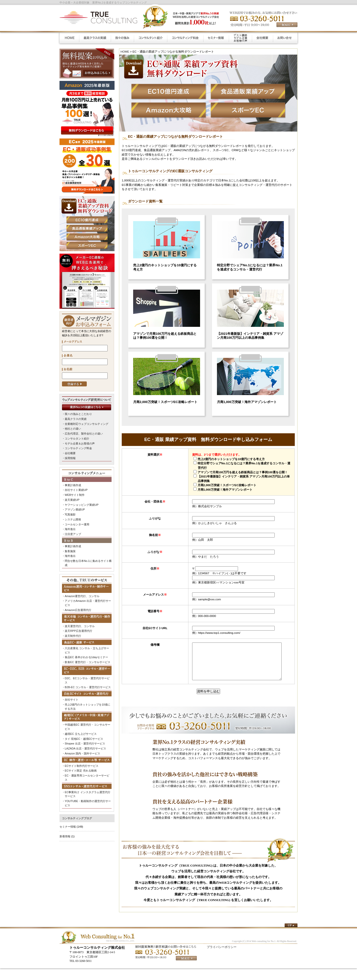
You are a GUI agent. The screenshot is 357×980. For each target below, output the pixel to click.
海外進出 (70, 529)
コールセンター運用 (77, 524)
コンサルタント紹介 (77, 438)
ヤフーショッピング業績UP (82, 504)
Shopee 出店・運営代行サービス (85, 743)
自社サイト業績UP (76, 490)
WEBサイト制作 (75, 495)
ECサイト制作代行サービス (82, 765)
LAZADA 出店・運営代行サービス (85, 747)
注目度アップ (73, 534)
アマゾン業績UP (75, 509)
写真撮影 (70, 514)
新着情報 (65, 835)
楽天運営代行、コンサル (80, 625)
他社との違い (73, 429)
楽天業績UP (72, 500)
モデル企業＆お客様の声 (80, 443)
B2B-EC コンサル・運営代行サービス (88, 686)
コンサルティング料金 (78, 448)
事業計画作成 (73, 485)
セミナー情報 (68, 825)
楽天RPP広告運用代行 (78, 630)
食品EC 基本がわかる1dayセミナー (86, 656)
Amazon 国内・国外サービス (82, 752)
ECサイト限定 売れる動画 (81, 770)
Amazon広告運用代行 (78, 609)
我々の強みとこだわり (78, 414)
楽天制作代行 (73, 635)
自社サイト (72, 699)
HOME (125, 51)
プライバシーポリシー (222, 955)
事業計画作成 (73, 546)
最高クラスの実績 (76, 419)
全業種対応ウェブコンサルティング (87, 424)
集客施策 (70, 550)
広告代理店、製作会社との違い (84, 434)
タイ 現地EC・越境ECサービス (84, 738)
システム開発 (73, 519)
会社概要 (70, 453)
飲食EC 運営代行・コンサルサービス (88, 661)
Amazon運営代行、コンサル (82, 595)
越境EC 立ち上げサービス (81, 733)
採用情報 (70, 458)
